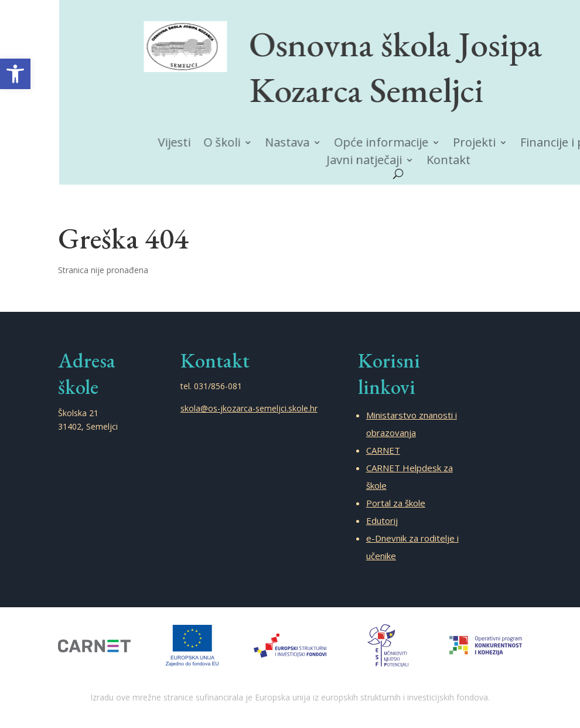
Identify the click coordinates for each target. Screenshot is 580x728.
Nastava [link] (297, 144)
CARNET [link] (383, 450)
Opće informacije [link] (387, 144)
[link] (15, 74)
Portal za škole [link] (396, 503)
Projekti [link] (477, 144)
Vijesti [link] (189, 143)
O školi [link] (234, 143)
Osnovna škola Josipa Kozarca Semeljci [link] (401, 66)
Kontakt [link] (452, 161)
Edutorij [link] (382, 521)
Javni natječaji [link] (370, 161)
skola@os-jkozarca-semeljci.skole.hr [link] (249, 408)
